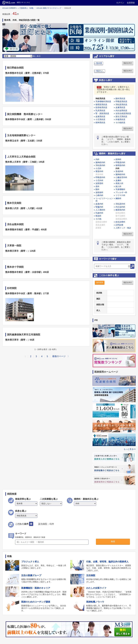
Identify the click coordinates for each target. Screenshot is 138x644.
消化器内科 (100, 165)
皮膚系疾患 (120, 107)
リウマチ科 (120, 195)
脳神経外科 (120, 174)
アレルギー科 (121, 192)
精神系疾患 (100, 122)
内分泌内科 (120, 207)
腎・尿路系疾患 (102, 113)
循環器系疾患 (101, 104)
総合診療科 (120, 222)
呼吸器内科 (120, 162)
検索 (113, 541)
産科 (97, 186)
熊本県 (99, 63)
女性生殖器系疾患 (123, 113)
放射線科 (99, 192)
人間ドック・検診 (123, 228)
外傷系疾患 (120, 119)
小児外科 (99, 180)
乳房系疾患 (100, 110)
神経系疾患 (100, 98)
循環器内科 (120, 165)
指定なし (100, 71)
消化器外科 (120, 204)
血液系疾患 (100, 116)
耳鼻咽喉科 (120, 189)
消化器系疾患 (121, 104)
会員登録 (131, 3)
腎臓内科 (99, 207)
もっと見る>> (130, 449)
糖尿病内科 (120, 210)
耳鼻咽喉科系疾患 (103, 101)
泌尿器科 (99, 183)
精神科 (118, 159)
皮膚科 (118, 180)
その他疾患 (120, 122)
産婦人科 (119, 183)
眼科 (97, 189)
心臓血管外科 (121, 177)
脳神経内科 (100, 162)
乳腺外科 (99, 213)
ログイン (120, 3)
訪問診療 (119, 225)
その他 (98, 219)
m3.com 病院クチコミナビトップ (49, 8)
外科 (117, 168)
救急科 (98, 216)
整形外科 (99, 171)
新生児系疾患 (121, 116)
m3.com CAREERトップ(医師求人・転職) (18, 8)
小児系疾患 (100, 119)
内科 (97, 159)
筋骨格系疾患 (101, 107)
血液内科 (99, 204)
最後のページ (59, 356)
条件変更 (100, 283)
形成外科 (119, 171)
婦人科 (118, 186)
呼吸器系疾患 (121, 101)
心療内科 (99, 195)
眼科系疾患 (120, 98)
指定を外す (128, 63)
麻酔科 (118, 198)
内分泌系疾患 (121, 110)
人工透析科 (100, 210)
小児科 (98, 168)
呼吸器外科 (100, 177)
